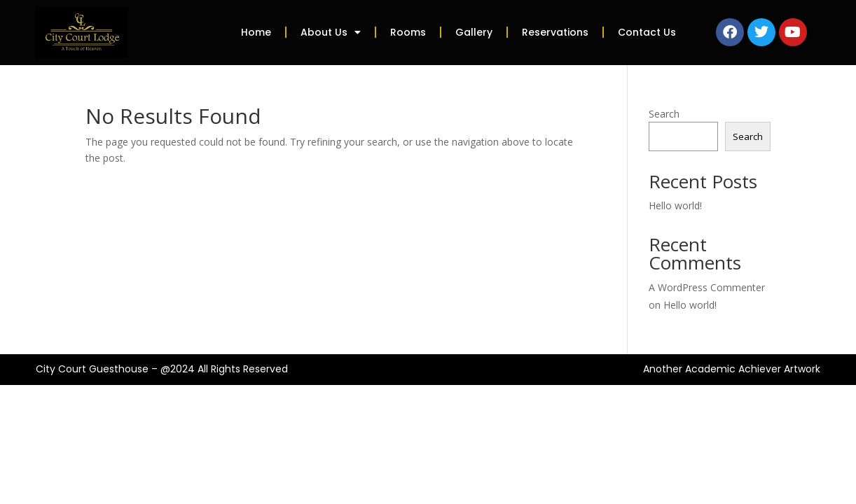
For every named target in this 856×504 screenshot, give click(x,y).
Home (256, 32)
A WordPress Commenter (707, 287)
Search (664, 114)
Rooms (408, 32)
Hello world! (675, 205)
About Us (331, 32)
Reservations (555, 32)
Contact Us (647, 32)
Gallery (474, 32)
